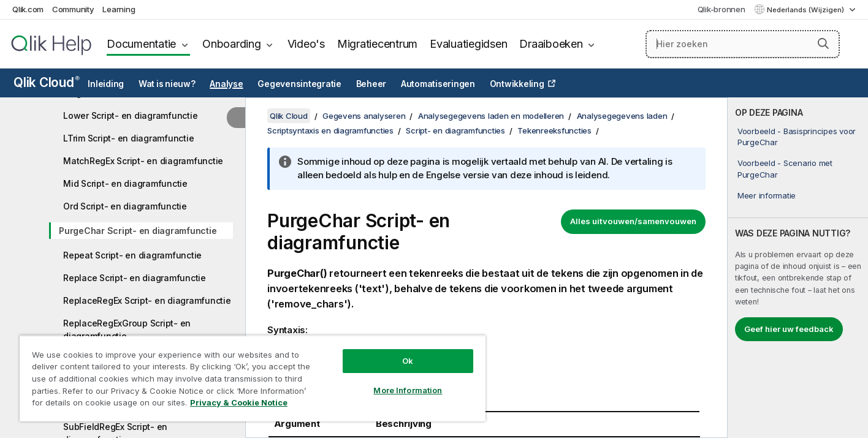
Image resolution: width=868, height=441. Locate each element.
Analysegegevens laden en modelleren (491, 116)
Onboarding (232, 44)
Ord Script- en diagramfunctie (125, 206)
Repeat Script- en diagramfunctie (132, 255)
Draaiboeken (551, 44)
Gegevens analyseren (364, 116)
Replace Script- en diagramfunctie (135, 278)
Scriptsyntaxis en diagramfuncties (330, 130)
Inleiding (106, 84)
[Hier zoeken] (743, 44)
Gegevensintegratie (299, 84)
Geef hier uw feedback (789, 329)
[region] (253, 378)
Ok (408, 361)
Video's (306, 44)
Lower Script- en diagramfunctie (130, 115)
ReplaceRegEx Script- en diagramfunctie (147, 300)
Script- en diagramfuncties (455, 130)
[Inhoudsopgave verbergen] (236, 118)
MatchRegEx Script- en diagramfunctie (143, 161)
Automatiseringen (438, 84)
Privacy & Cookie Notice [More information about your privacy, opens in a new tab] (239, 402)
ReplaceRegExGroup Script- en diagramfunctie (127, 330)
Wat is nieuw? (167, 84)
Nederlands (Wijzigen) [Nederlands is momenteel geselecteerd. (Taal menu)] (806, 10)
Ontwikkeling (517, 84)
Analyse (226, 84)
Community (73, 9)
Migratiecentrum (377, 44)
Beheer (371, 84)
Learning (119, 9)
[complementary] (798, 268)
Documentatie (141, 44)
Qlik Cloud (47, 82)
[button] (823, 43)
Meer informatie (767, 195)
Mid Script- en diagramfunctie (125, 183)
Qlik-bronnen (721, 9)
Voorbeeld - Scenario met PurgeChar (785, 168)
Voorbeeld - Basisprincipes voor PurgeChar (797, 137)
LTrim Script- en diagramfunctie (128, 138)
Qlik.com (28, 9)
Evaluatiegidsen (468, 44)
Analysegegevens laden (622, 116)
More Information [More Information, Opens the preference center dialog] (408, 390)
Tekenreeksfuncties (554, 130)
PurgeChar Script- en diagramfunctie (138, 231)
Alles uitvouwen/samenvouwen (633, 221)
